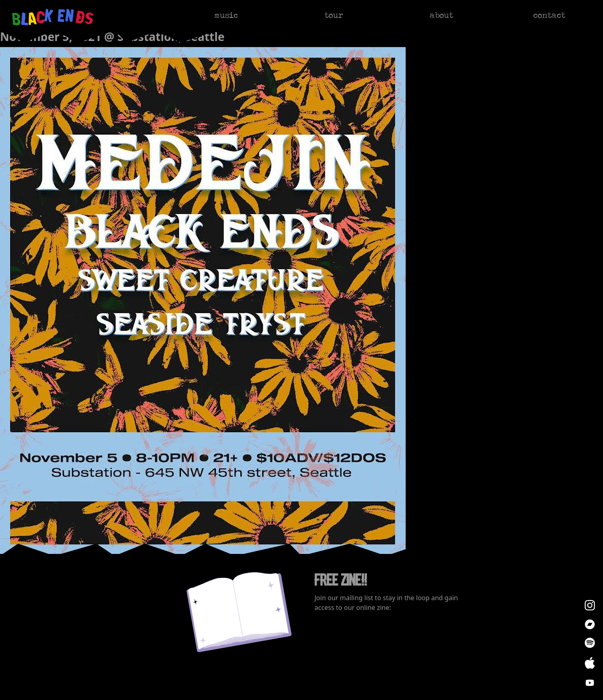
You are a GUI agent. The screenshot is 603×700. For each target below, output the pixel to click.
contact (549, 15)
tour (334, 15)
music (226, 15)
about (441, 15)
